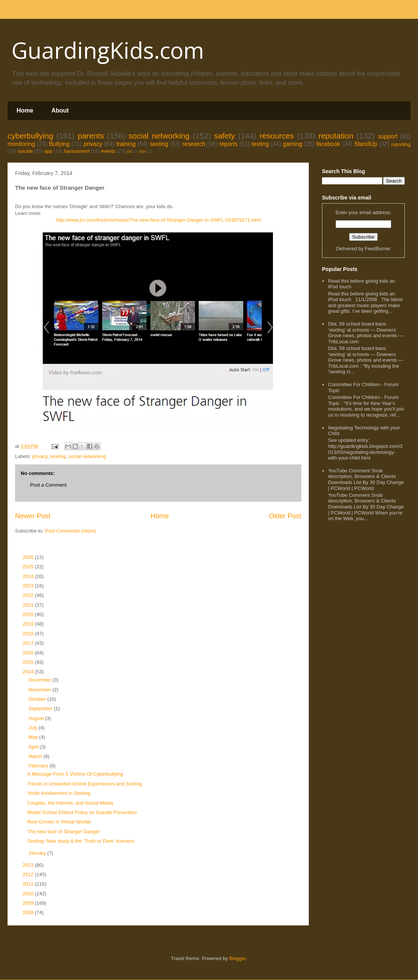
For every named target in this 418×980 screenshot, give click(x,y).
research (194, 144)
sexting (159, 144)
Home (25, 110)
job (130, 151)
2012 (29, 874)
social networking (159, 136)
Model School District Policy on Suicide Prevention (82, 812)
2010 (29, 894)
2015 (29, 662)
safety (224, 136)
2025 (29, 567)
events (108, 151)
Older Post (285, 516)
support (387, 136)
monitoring (21, 144)
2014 (29, 672)
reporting (401, 144)
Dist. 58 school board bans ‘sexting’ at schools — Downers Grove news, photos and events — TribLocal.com (365, 333)
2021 (29, 605)
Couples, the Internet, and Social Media (70, 803)
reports (228, 144)
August (37, 718)
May (34, 737)
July (34, 728)
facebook (328, 144)
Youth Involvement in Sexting (59, 793)
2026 (29, 557)
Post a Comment (48, 485)
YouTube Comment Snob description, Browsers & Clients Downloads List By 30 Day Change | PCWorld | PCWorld (366, 479)
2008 (29, 912)
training (126, 144)
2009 (29, 903)
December (41, 680)
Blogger (238, 958)
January (38, 853)
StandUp (366, 144)
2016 (29, 653)
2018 (29, 634)
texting (260, 144)
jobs (143, 151)
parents (91, 136)
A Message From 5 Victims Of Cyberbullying (75, 774)
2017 (29, 643)
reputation (336, 136)
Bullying (59, 144)
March (36, 756)
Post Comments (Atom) (71, 531)
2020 (29, 614)
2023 (29, 586)
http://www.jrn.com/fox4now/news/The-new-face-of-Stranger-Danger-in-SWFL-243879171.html (158, 220)
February (39, 766)
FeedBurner (378, 249)
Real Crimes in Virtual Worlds (59, 822)
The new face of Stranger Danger (63, 832)
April (34, 747)
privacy (93, 144)
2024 (29, 576)
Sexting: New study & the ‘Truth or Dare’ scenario (81, 841)
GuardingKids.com (108, 50)
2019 (29, 624)
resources (277, 136)
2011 (29, 884)
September (41, 708)
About (60, 110)
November (41, 690)
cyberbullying (30, 136)
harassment (77, 151)
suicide (25, 151)
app (49, 151)
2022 (29, 595)
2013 (29, 865)
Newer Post (33, 516)
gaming (292, 144)
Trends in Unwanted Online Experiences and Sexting (84, 784)
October (38, 699)
